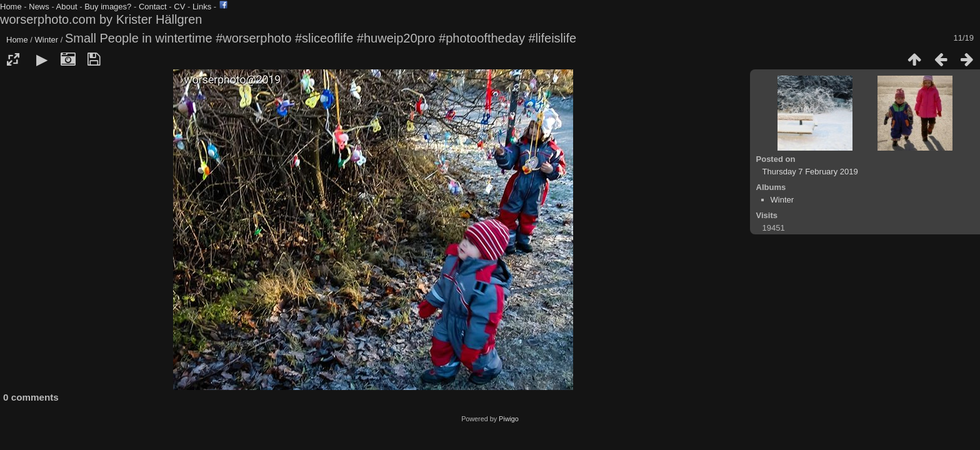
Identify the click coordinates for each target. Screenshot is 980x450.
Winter (47, 40)
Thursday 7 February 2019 (810, 172)
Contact (153, 7)
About (67, 7)
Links (202, 7)
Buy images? (108, 7)
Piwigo (509, 419)
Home (11, 7)
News (39, 7)
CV (179, 7)
